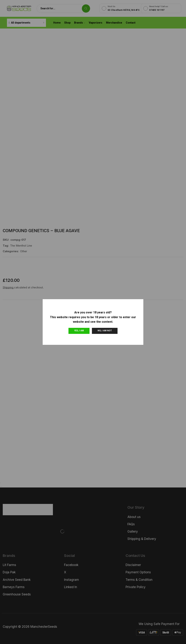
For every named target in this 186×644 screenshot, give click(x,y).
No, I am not (105, 331)
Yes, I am (79, 331)
